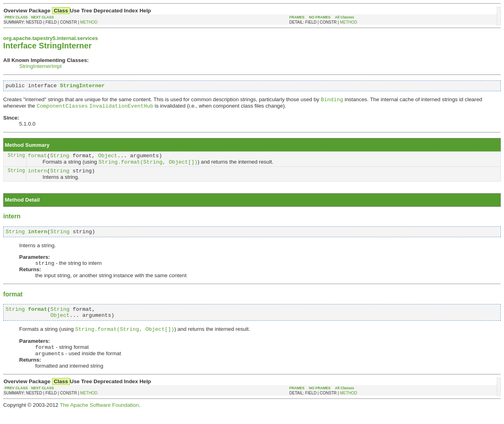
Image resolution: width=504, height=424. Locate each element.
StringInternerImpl (40, 66)
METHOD (89, 22)
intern (37, 176)
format (37, 159)
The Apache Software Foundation (99, 418)
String (16, 159)
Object (108, 159)
